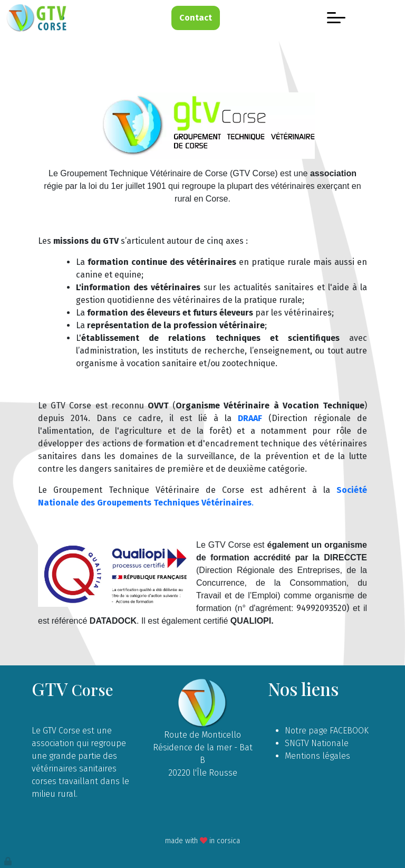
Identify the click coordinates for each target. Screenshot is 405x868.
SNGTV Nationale (317, 743)
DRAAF (250, 418)
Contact (196, 18)
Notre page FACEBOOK (327, 731)
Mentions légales (317, 756)
